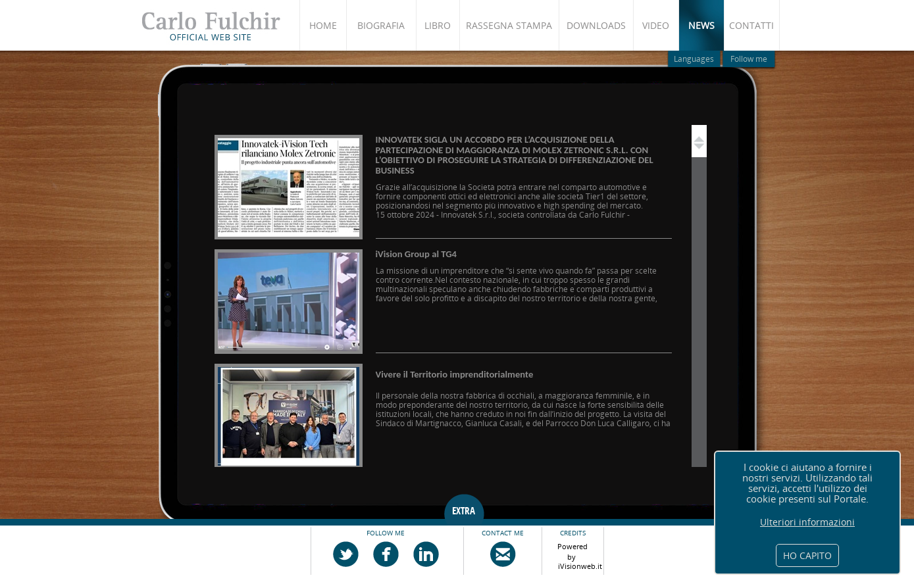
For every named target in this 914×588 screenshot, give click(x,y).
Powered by (572, 549)
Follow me (749, 59)
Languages (694, 59)
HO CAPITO (807, 555)
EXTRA (464, 511)
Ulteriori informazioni (807, 522)
